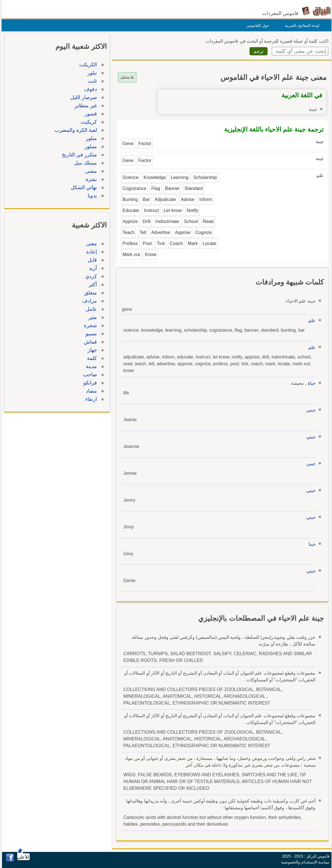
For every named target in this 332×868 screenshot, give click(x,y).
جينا (311, 544)
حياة (310, 383)
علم (311, 321)
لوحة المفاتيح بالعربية (301, 25)
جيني (310, 410)
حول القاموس (256, 25)
